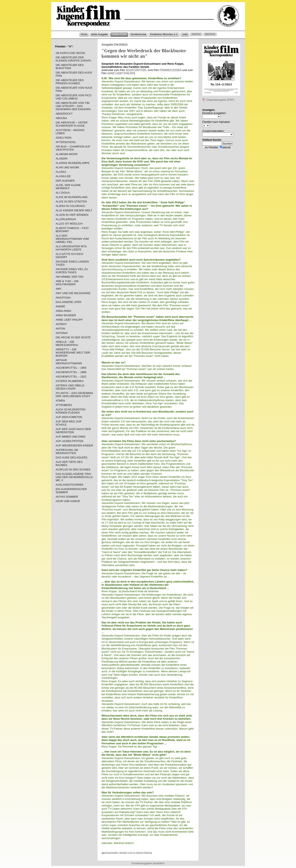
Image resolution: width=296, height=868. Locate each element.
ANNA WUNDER (66, 315)
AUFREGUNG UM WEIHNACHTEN (67, 451)
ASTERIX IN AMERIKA (70, 381)
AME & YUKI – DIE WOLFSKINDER (67, 283)
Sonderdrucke (139, 34)
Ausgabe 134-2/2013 (115, 45)
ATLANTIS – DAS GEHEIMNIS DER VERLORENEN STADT (74, 395)
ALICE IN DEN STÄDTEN (71, 202)
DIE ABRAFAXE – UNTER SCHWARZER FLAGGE (72, 124)
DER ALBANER (65, 181)
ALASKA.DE (63, 176)
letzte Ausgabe (100, 34)
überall (226, 147)
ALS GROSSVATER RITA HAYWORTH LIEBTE (71, 248)
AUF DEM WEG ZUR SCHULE (69, 423)
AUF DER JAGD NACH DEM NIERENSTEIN (73, 431)
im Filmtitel (212, 147)
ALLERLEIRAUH (66, 219)
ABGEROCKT (64, 114)
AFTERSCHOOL (66, 142)
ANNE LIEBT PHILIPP (121, 73)
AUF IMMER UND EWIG (71, 437)
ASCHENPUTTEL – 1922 (71, 377)
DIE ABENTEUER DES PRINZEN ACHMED (70, 82)
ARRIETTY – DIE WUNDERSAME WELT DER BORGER (73, 353)
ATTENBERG (64, 405)
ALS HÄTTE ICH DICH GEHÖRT (69, 256)
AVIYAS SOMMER (67, 497)
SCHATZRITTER (136, 70)
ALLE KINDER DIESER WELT (74, 210)
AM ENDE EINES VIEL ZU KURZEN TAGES (72, 271)
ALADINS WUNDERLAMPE (73, 163)
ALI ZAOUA (63, 193)
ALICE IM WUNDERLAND (72, 197)
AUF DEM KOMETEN (69, 417)
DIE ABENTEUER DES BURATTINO (70, 67)
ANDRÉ (60, 306)
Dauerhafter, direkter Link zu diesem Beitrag (127, 853)
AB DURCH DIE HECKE (70, 53)
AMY (59, 289)
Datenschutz (210, 34)
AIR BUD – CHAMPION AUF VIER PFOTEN (73, 148)
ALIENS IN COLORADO (70, 206)
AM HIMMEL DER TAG (70, 277)
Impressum (196, 34)
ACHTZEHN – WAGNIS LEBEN (70, 132)
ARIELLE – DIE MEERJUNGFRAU (67, 343)
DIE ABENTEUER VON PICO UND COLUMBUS (74, 97)
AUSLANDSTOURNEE (70, 485)
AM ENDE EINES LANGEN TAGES (72, 263)
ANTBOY (61, 324)
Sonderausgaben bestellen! (148, 863)
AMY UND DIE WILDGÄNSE (73, 293)
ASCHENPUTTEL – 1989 (71, 372)
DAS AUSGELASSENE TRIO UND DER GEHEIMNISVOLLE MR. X (74, 477)
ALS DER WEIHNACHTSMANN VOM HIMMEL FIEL (72, 239)
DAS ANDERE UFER (68, 302)
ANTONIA (62, 333)
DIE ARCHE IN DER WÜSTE (73, 337)
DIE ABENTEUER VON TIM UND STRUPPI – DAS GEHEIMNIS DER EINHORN (73, 106)
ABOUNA (61, 118)
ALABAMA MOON (67, 154)
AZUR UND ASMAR (68, 501)
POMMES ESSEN (171, 70)
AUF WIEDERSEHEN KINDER (74, 445)
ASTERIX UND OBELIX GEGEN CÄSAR (70, 387)
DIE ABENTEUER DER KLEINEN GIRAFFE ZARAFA (73, 59)
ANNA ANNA (63, 311)
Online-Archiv (119, 34)
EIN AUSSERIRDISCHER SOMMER (71, 491)
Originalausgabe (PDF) (218, 100)
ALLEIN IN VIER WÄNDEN (72, 215)
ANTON (60, 329)
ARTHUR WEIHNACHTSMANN (69, 362)
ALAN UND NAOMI (67, 167)
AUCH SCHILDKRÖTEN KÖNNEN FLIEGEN (70, 411)
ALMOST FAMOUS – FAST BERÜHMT (72, 230)
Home (84, 34)
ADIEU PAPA (64, 138)
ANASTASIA (63, 298)
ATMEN (60, 401)
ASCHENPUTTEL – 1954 (71, 368)
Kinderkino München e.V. (164, 34)
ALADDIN (62, 159)
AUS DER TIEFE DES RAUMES (69, 463)
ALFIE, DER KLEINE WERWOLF (68, 187)
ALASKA (61, 172)
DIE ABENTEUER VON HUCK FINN (74, 89)
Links (185, 34)
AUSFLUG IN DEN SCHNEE (73, 469)
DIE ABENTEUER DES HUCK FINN (74, 74)
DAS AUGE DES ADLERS (72, 457)
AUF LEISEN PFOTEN (69, 441)
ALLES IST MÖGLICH (69, 224)
